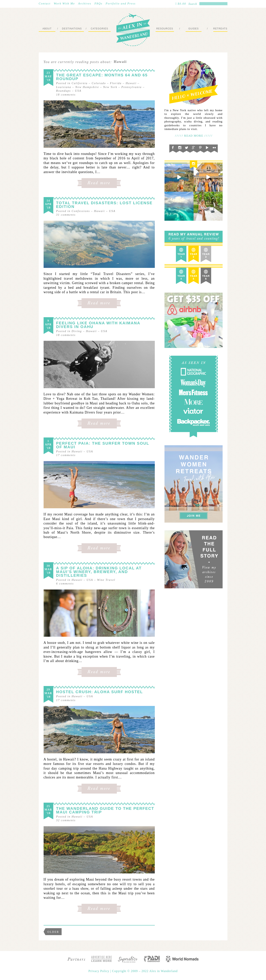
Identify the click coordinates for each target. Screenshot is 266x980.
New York (110, 87)
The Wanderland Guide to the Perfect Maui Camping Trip (105, 810)
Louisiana (64, 87)
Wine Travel (106, 580)
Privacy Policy (99, 971)
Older (53, 932)
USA (78, 91)
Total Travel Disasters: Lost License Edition (104, 205)
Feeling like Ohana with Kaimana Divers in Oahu (98, 325)
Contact (45, 3)
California (80, 83)
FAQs (99, 3)
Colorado (99, 83)
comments (66, 95)
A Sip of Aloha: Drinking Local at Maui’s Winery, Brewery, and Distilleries (99, 572)
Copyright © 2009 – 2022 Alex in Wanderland (145, 971)
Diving (77, 331)
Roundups (64, 91)
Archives (85, 3)
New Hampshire (87, 87)
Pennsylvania (131, 87)
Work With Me (64, 3)
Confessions (81, 211)
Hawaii (131, 83)
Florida (116, 83)
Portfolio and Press (121, 3)
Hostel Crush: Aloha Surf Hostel (100, 692)
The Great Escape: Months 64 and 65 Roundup (102, 77)
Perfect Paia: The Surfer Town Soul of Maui (103, 445)
